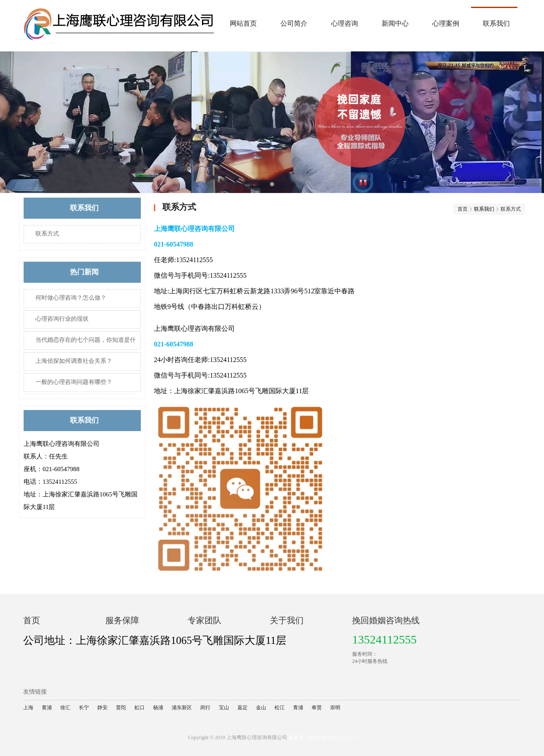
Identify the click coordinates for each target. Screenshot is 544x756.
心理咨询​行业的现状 (62, 319)
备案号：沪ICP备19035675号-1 (322, 737)
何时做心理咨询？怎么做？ (71, 298)
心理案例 (446, 23)
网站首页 (243, 23)
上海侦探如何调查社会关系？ (74, 361)
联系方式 (47, 234)
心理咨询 (345, 23)
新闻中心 (395, 23)
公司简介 (294, 23)
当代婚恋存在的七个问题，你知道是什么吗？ (80, 343)
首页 (463, 209)
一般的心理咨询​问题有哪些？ (74, 382)
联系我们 (496, 23)
